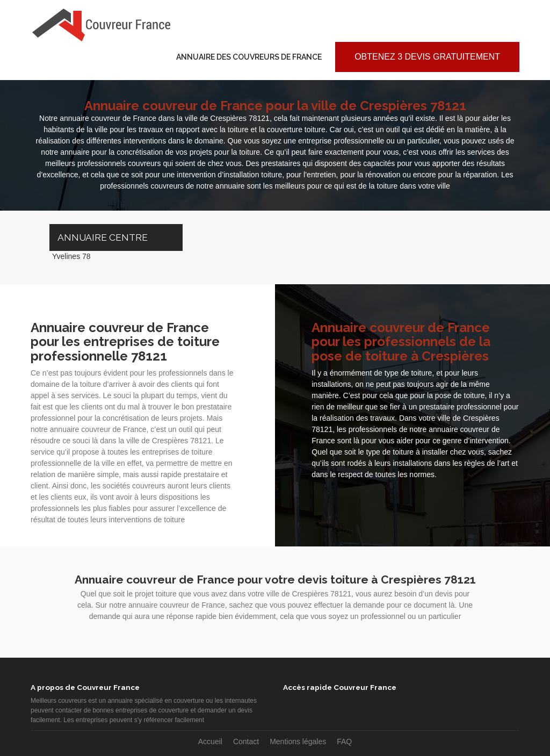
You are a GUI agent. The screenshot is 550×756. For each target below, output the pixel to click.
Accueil (210, 741)
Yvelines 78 (71, 256)
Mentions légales (298, 741)
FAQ (344, 741)
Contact (246, 741)
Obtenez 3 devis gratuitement (427, 57)
